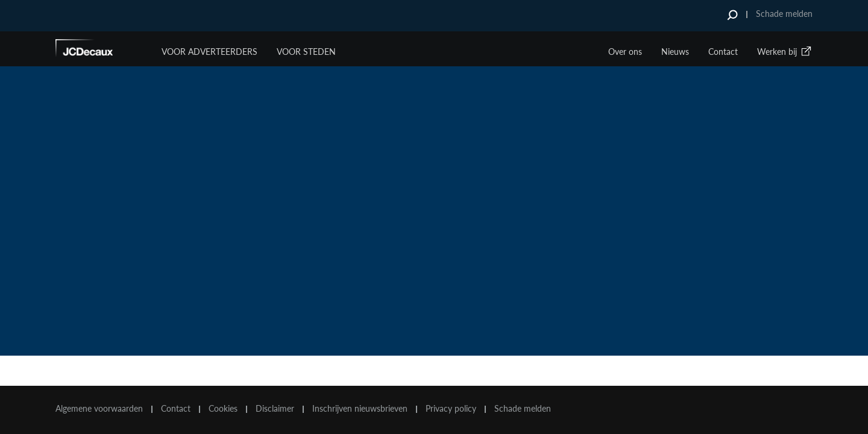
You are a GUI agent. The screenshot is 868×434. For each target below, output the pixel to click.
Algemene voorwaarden (99, 409)
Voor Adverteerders (209, 52)
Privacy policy (451, 409)
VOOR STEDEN (306, 52)
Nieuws (675, 52)
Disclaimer (275, 409)
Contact (723, 52)
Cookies (223, 409)
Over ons (625, 52)
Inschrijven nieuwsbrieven (360, 409)
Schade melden (784, 14)
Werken (785, 52)
